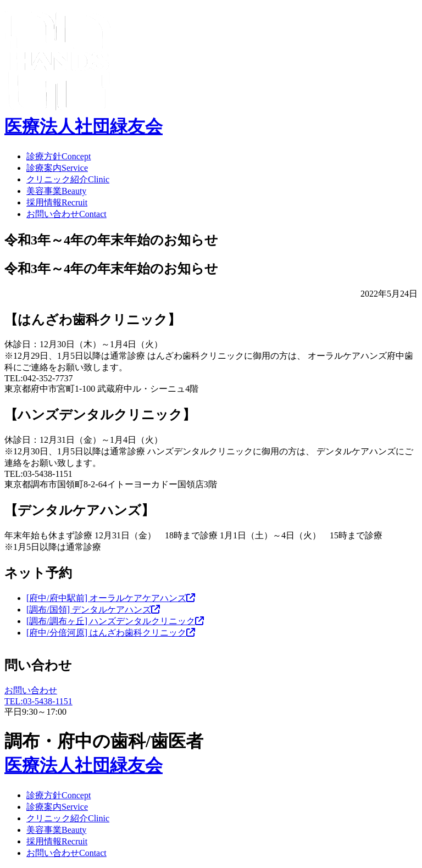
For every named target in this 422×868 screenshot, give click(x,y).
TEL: (38, 701)
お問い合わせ (66, 214)
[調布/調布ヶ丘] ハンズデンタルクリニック (115, 621)
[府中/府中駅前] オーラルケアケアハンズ (111, 598)
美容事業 (56, 191)
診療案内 (57, 168)
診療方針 (59, 156)
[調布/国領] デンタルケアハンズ (93, 610)
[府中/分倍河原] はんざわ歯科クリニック (111, 633)
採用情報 (57, 202)
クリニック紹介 (68, 179)
